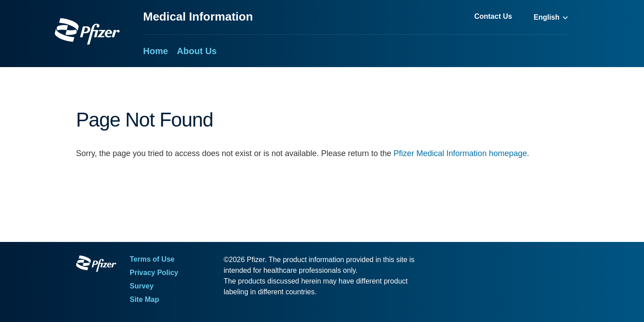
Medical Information (198, 17)
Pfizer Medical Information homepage (460, 153)
